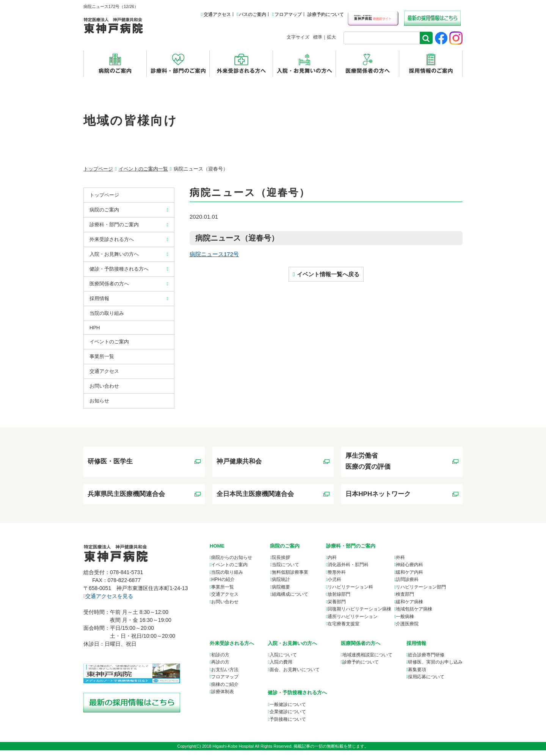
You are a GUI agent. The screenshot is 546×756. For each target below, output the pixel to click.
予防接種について (288, 725)
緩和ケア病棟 (409, 607)
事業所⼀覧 (102, 356)
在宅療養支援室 (344, 629)
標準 (318, 37)
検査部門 (405, 600)
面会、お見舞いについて (295, 675)
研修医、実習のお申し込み (435, 668)
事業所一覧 (223, 593)
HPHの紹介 (223, 585)
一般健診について (288, 710)
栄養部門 (337, 607)
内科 (332, 563)
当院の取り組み (107, 313)
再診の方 (220, 668)
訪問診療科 (407, 585)
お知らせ (99, 401)
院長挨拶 (281, 563)
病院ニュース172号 (214, 254)
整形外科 (337, 578)
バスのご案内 (251, 14)
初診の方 (220, 661)
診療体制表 (223, 697)
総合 (426, 661)
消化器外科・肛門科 (348, 570)
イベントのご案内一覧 (143, 169)
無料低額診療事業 (290, 578)
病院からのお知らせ (232, 563)
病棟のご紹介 (225, 690)
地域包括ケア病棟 (414, 615)
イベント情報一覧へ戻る (328, 274)
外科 (400, 563)
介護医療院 (407, 629)
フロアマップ (287, 14)
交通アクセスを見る (108, 602)
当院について (286, 570)
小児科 (334, 585)
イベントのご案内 (109, 342)
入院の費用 (281, 668)
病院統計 (281, 585)
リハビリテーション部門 (421, 593)
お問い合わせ (104, 386)
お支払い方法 (225, 675)
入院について (283, 661)
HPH (95, 328)
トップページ (98, 169)
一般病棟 (405, 622)
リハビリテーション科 (350, 593)
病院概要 (281, 593)
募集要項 (417, 675)
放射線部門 (339, 600)
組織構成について (290, 600)
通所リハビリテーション (353, 622)
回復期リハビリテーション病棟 (359, 615)
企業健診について (288, 717)
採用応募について (426, 682)
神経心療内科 (409, 570)
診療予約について (326, 14)
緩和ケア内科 (409, 578)
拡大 (331, 37)
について (367, 661)
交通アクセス (216, 14)
